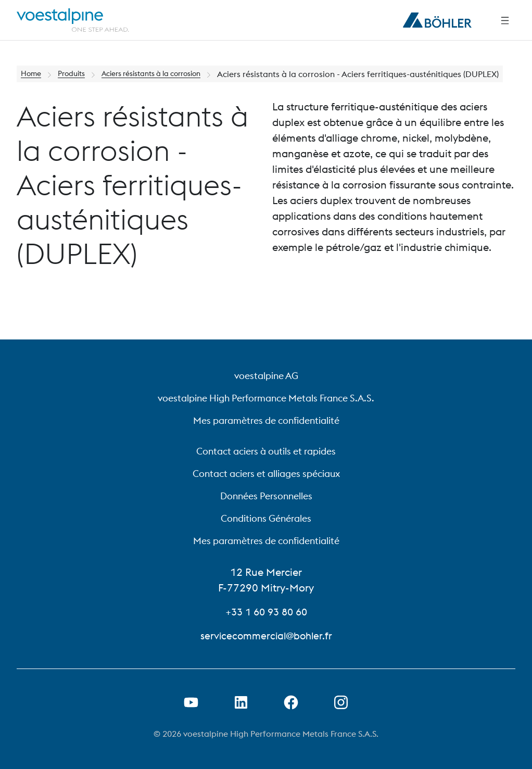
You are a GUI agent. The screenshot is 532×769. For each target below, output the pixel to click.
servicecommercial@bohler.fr (266, 635)
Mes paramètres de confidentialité (266, 420)
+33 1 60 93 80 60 (266, 612)
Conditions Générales (266, 518)
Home (33, 74)
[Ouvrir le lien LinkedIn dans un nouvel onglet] (241, 702)
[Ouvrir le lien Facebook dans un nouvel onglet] (291, 702)
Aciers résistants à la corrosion (168, 74)
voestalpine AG (266, 376)
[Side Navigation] (505, 20)
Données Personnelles (266, 496)
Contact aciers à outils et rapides (266, 451)
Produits (77, 74)
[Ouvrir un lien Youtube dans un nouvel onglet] (191, 702)
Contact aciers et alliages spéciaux (266, 474)
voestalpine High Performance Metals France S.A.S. (266, 398)
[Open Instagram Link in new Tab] (341, 702)
